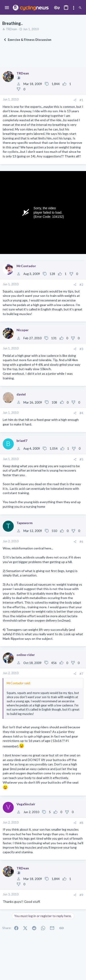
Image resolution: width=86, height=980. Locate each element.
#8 (81, 823)
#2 (81, 285)
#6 (81, 542)
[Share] (75, 100)
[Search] (80, 8)
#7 (81, 674)
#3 (81, 349)
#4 (81, 413)
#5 (81, 459)
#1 (81, 100)
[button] (7, 8)
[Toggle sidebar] (74, 8)
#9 (81, 895)
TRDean (11, 29)
